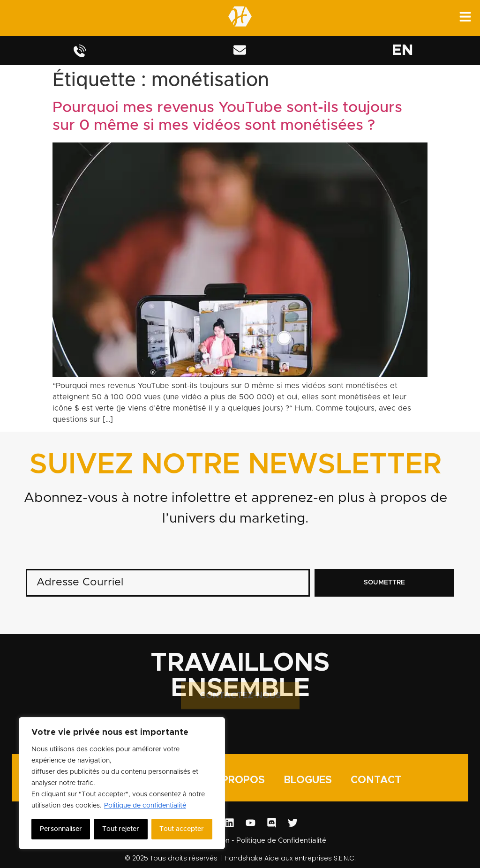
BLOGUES (308, 780)
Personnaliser (61, 829)
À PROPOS (238, 780)
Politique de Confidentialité (281, 841)
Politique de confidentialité (145, 806)
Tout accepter (182, 829)
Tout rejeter (121, 829)
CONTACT (376, 780)
